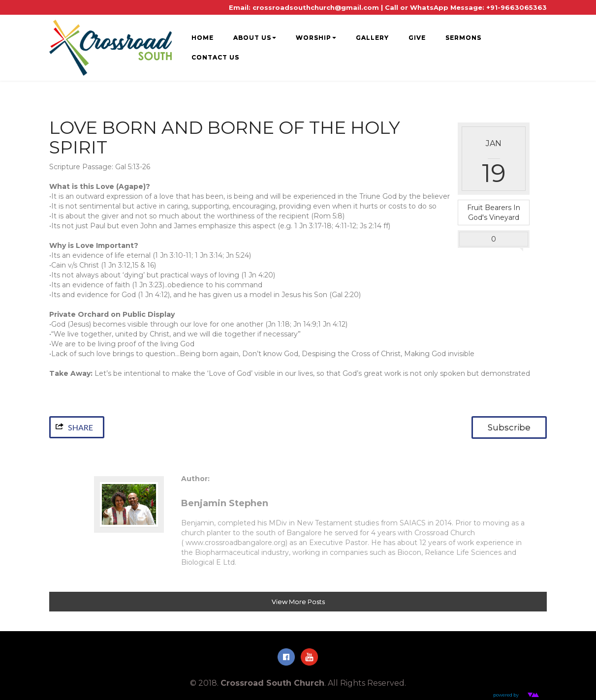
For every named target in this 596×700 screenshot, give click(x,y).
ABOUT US (255, 38)
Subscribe (509, 427)
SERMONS (463, 38)
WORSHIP (316, 38)
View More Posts (298, 602)
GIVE (417, 38)
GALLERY (372, 38)
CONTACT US (215, 57)
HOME (203, 38)
